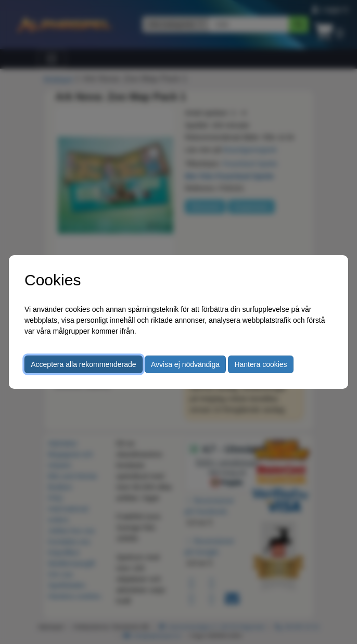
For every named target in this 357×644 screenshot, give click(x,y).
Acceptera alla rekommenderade (83, 364)
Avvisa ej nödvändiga (185, 364)
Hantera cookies (260, 364)
